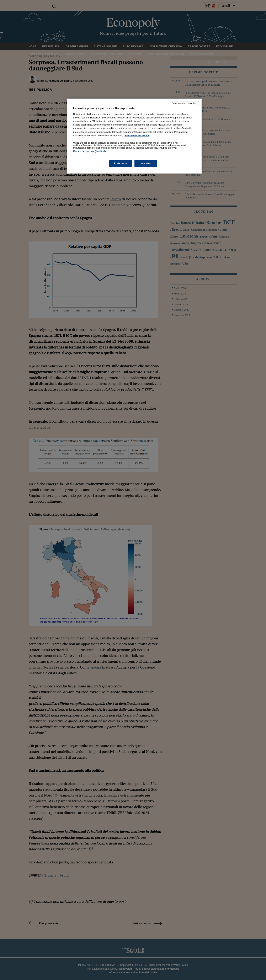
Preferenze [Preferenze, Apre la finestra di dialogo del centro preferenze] (121, 163)
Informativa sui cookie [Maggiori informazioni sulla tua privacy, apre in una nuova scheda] (137, 135)
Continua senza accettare (184, 103)
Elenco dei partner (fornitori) (89, 151)
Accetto (146, 163)
